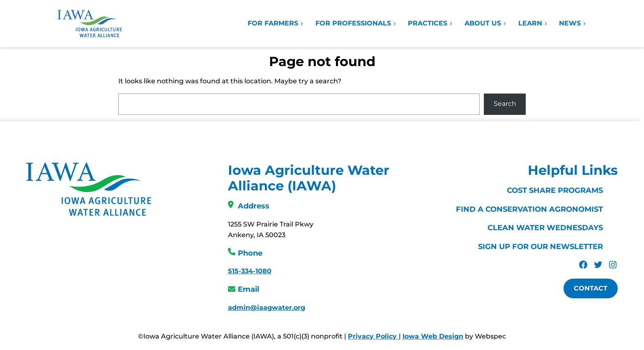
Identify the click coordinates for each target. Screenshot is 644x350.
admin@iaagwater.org (267, 308)
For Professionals (356, 23)
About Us (486, 23)
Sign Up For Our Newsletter (540, 247)
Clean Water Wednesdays (545, 228)
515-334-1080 (250, 271)
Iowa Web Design (433, 336)
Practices (430, 23)
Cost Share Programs (555, 190)
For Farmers (276, 23)
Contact (591, 288)
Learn (533, 23)
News (573, 23)
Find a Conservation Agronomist (529, 209)
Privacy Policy (373, 336)
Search (505, 104)
